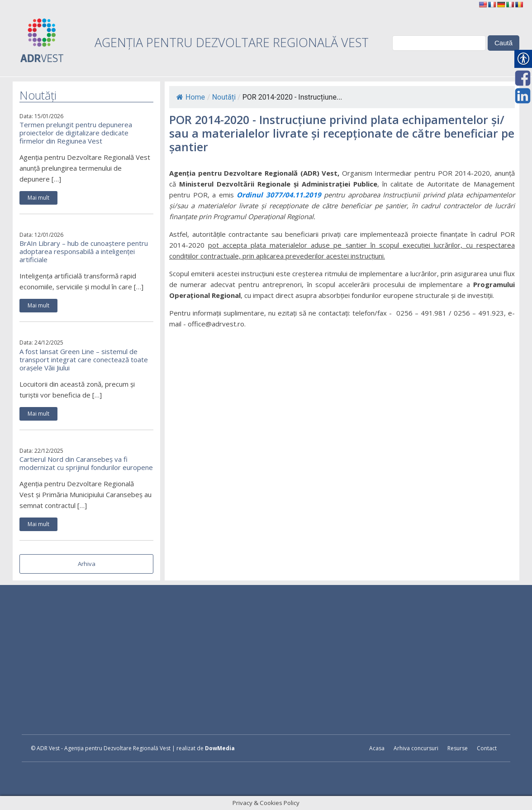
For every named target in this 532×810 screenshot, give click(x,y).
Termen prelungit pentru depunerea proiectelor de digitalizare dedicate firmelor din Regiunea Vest (76, 133)
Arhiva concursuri (416, 748)
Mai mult (38, 198)
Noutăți (224, 97)
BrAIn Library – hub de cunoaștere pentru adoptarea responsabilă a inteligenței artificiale (84, 251)
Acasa (377, 748)
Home (191, 97)
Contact (487, 748)
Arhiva (87, 564)
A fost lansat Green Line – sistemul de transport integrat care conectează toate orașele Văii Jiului (84, 359)
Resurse (458, 748)
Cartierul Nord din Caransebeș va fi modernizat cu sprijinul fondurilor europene (86, 463)
